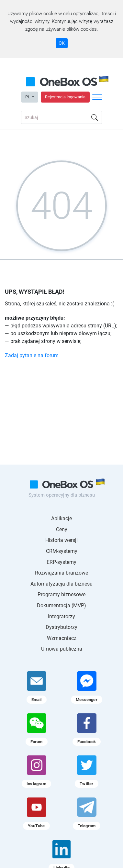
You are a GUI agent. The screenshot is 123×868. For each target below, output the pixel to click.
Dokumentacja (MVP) (61, 605)
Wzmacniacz (62, 638)
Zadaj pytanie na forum (32, 355)
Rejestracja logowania (65, 97)
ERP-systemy (61, 562)
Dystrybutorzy (61, 627)
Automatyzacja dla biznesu (61, 584)
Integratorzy (61, 616)
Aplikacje (61, 518)
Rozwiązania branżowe (61, 573)
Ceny (62, 529)
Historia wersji (61, 540)
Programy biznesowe (61, 594)
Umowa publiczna (62, 649)
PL (28, 97)
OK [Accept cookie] (62, 43)
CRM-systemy (62, 551)
